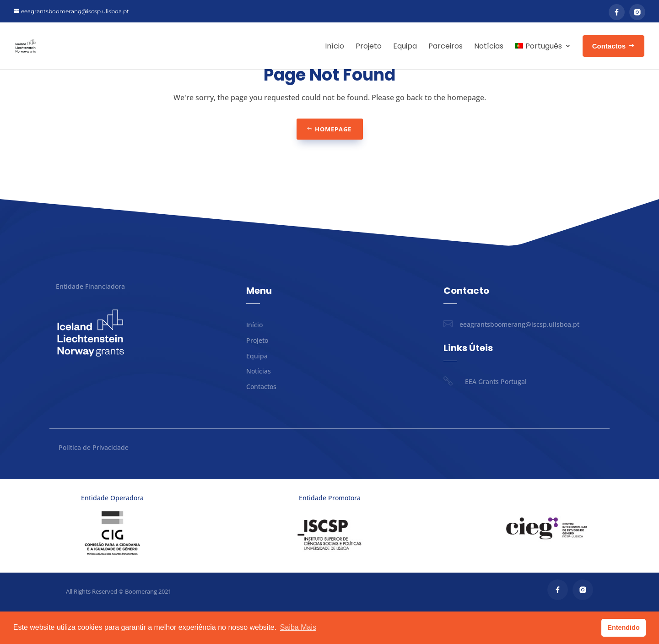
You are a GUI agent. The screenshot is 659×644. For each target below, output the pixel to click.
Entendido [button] (623, 628)
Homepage (333, 162)
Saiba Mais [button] (298, 627)
